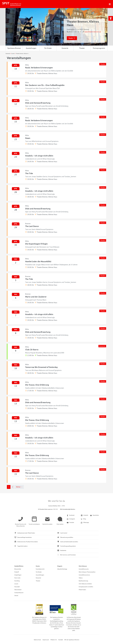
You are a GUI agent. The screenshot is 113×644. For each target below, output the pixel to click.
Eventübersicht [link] (40, 569)
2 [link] (13, 487)
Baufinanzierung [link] (83, 581)
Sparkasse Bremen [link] (14, 48)
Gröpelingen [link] (18, 575)
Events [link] (38, 566)
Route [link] (71, 38)
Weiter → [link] (19, 487)
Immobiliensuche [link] (84, 569)
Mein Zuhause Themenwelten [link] (87, 572)
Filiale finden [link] (82, 590)
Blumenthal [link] (18, 569)
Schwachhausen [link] (19, 593)
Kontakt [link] (61, 640)
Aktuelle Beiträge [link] (62, 569)
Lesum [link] (16, 584)
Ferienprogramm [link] (99, 48)
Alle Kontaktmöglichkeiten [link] (68, 509)
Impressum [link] (46, 640)
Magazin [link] (60, 566)
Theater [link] (82, 48)
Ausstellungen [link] (31, 48)
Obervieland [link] (18, 590)
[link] (111, 18)
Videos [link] (81, 578)
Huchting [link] (17, 581)
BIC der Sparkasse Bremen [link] (72, 640)
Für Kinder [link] (48, 48)
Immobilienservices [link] (84, 575)
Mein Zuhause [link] (83, 566)
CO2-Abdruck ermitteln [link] (85, 584)
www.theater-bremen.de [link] (93, 32)
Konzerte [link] (65, 48)
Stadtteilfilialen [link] (19, 566)
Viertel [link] (16, 596)
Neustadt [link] (17, 587)
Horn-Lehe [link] (17, 578)
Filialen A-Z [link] (54, 640)
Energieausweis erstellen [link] (86, 587)
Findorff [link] (17, 572)
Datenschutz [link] (37, 640)
